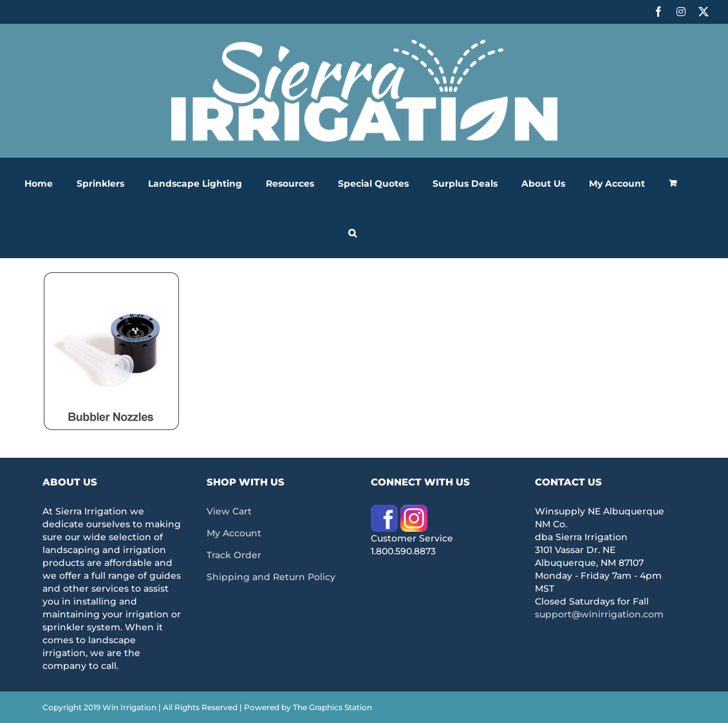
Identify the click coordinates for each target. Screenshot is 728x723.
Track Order (234, 555)
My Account (234, 533)
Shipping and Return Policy (271, 577)
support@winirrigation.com (599, 614)
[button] (352, 233)
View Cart (229, 511)
